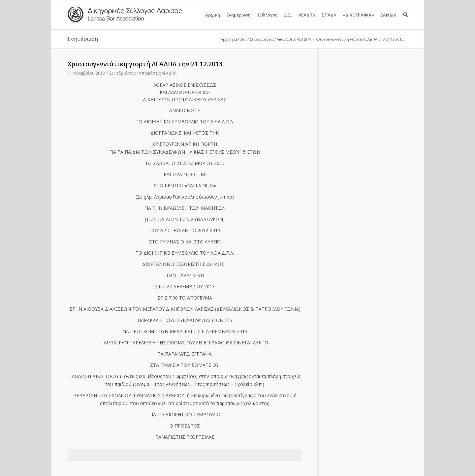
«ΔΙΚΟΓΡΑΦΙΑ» (358, 21)
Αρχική (213, 21)
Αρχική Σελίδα (233, 39)
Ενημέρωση (239, 21)
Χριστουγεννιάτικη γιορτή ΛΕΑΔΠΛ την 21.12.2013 (145, 64)
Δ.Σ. (288, 21)
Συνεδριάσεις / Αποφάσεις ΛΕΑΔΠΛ (281, 39)
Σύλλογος (267, 21)
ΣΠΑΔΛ (329, 21)
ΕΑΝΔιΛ (389, 21)
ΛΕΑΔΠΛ (307, 21)
